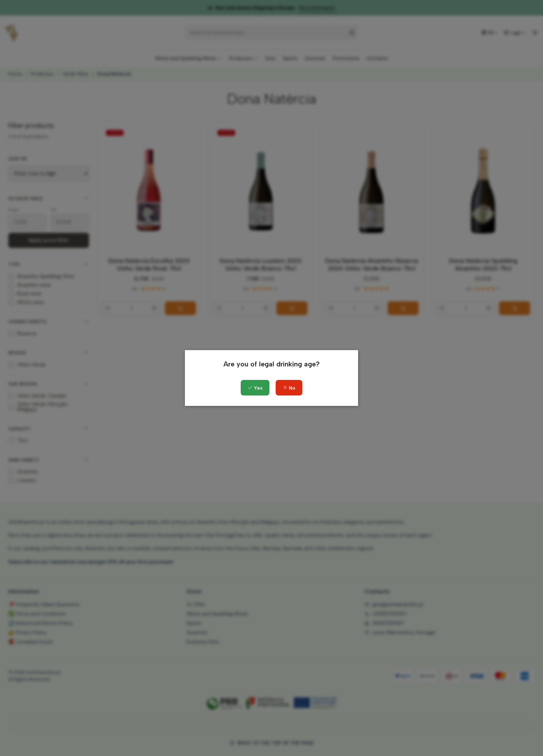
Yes (255, 388)
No (289, 388)
